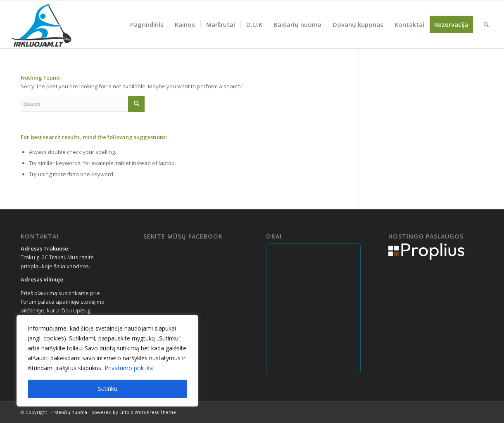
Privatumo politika (129, 368)
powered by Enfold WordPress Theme (134, 412)
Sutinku (108, 389)
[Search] (486, 24)
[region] (107, 361)
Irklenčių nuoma (69, 412)
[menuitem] (147, 24)
